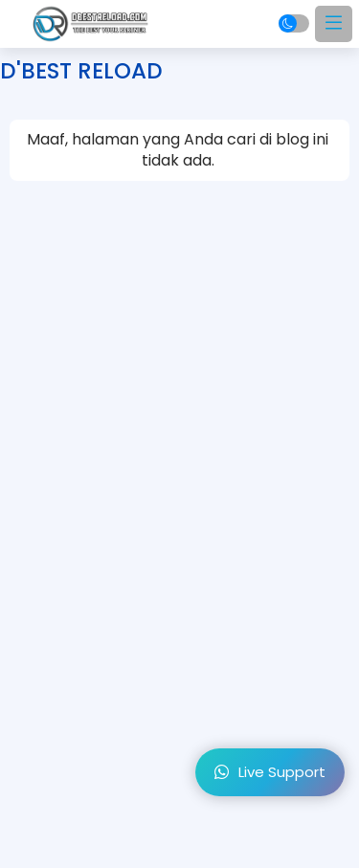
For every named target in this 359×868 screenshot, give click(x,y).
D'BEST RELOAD (81, 71)
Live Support (270, 772)
